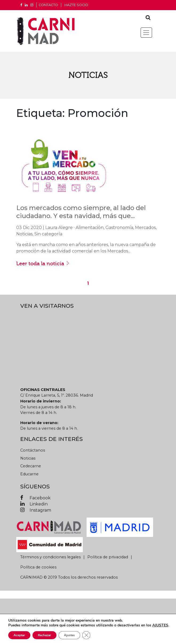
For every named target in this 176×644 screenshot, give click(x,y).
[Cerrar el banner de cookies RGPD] (86, 635)
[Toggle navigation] (146, 33)
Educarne (29, 474)
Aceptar (19, 635)
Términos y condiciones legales (50, 557)
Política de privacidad (108, 557)
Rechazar (44, 635)
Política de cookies (38, 567)
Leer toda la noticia (43, 263)
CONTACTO (48, 5)
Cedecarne (31, 466)
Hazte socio (76, 5)
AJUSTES (160, 625)
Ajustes (69, 635)
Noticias (28, 458)
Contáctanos (33, 450)
